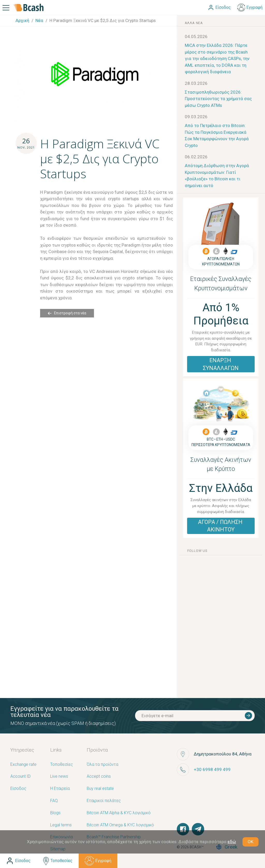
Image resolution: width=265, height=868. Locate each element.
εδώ (232, 842)
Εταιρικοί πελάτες (104, 801)
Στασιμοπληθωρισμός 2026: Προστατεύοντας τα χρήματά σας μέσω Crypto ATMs (218, 99)
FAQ (54, 801)
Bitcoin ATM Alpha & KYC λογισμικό (119, 813)
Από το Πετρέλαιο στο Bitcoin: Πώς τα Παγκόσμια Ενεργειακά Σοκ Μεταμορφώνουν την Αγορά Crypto (217, 135)
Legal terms (61, 825)
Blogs (55, 813)
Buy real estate (100, 789)
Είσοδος (18, 789)
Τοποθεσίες (62, 765)
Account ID (20, 777)
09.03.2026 (196, 117)
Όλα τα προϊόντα (102, 765)
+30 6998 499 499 (212, 769)
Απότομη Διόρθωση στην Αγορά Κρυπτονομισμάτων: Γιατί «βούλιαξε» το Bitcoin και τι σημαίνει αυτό (217, 176)
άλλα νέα (194, 23)
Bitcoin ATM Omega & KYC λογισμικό (120, 825)
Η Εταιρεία (60, 789)
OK (251, 842)
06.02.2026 (196, 157)
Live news (59, 777)
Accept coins (99, 777)
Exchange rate (23, 765)
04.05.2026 (196, 36)
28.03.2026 (196, 83)
